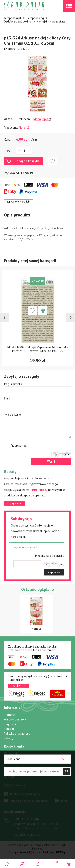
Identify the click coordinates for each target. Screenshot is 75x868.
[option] (37, 75)
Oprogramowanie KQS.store (24, 852)
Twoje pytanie (12, 415)
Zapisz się (54, 572)
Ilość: (8, 151)
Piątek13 (24, 128)
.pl (61, 852)
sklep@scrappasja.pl (28, 835)
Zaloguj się (11, 753)
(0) (68, 864)
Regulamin (11, 724)
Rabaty (9, 738)
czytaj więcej (14, 503)
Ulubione (10, 777)
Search (22, 864)
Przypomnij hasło (15, 768)
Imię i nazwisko (13, 384)
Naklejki (42, 21)
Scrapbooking (35, 18)
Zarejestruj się (13, 758)
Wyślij (51, 461)
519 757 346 (26, 819)
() (53, 862)
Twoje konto (12, 763)
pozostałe (59, 21)
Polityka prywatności (17, 733)
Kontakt (9, 729)
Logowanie (37, 864)
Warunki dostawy (15, 719)
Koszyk (8, 772)
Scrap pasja (33, 6)
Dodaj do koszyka (27, 161)
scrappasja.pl (12, 18)
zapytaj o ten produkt (18, 202)
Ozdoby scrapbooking (17, 21)
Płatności (10, 715)
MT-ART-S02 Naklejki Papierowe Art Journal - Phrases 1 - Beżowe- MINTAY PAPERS (37, 349)
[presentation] (4, 318)
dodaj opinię (42, 119)
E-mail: (8, 398)
